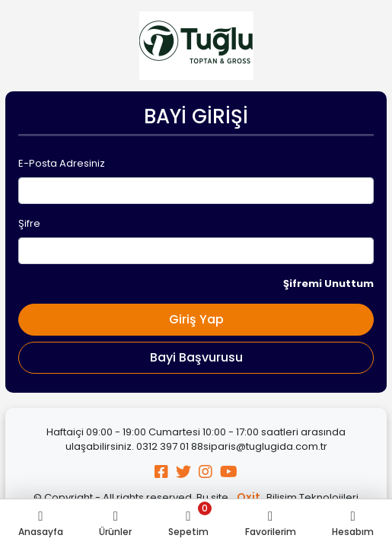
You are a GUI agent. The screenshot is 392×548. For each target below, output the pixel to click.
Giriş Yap (196, 319)
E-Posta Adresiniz (62, 163)
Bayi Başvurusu (196, 357)
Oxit (249, 497)
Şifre (29, 223)
